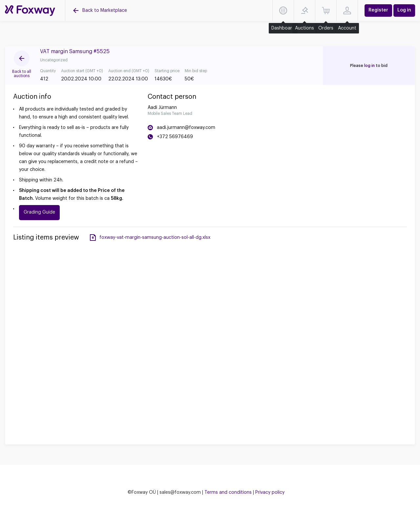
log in (369, 66)
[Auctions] (30, 11)
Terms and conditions (228, 492)
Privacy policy (270, 492)
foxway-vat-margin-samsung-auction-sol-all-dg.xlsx (155, 238)
